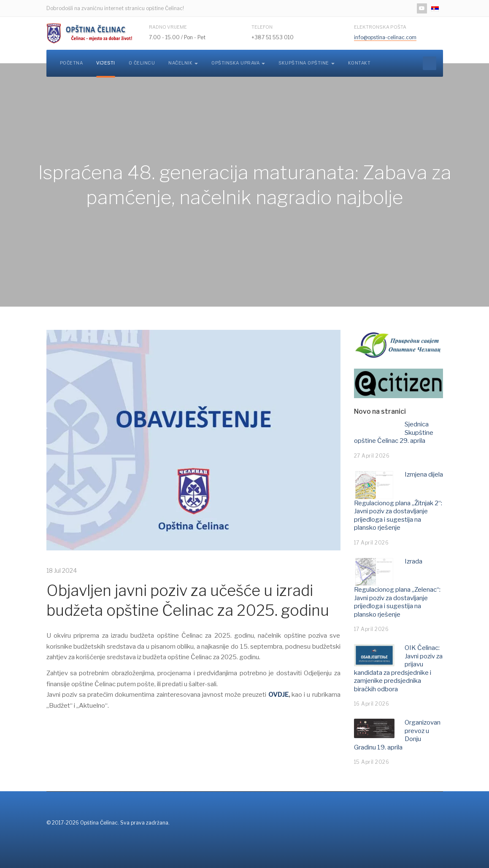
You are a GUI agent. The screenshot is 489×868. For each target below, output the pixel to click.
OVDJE (278, 695)
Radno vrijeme (168, 27)
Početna (72, 63)
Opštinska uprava (238, 63)
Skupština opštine (307, 63)
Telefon (262, 27)
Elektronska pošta (380, 27)
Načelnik (183, 63)
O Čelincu (142, 63)
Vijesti (106, 63)
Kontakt (359, 63)
